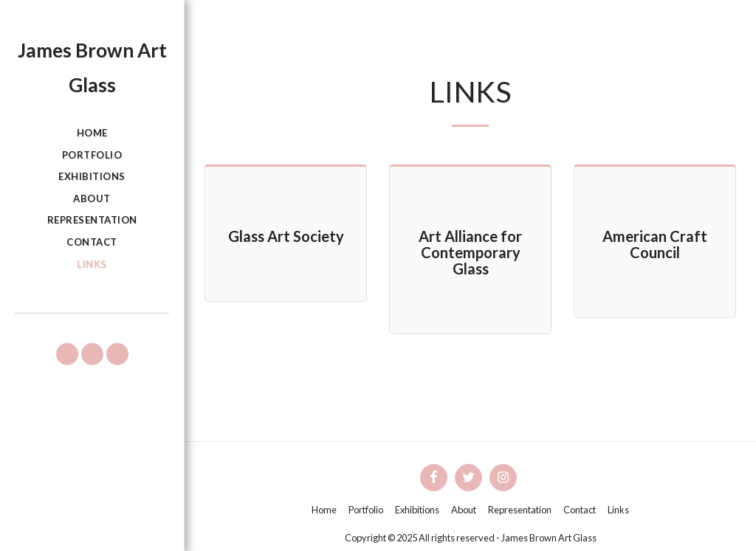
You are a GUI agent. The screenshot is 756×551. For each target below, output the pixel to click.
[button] (67, 354)
